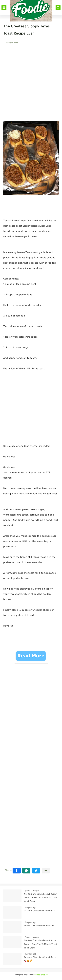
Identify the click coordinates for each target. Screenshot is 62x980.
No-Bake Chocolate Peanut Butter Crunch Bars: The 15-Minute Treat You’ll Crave (40, 898)
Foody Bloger (41, 975)
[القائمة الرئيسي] (4, 8)
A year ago (31, 907)
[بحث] (58, 8)
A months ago (32, 891)
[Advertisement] (31, 86)
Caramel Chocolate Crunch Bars (40, 911)
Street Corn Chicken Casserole (39, 926)
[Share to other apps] (46, 871)
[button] (17, 871)
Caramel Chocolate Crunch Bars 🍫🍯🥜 (40, 959)
